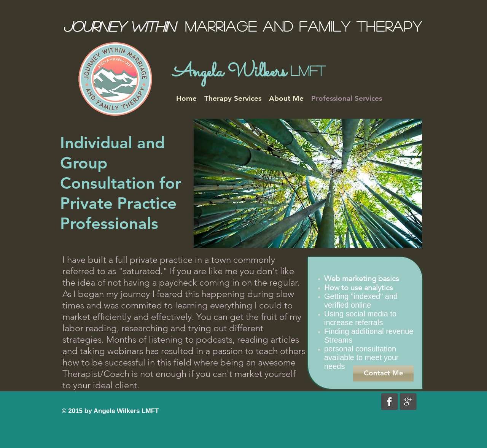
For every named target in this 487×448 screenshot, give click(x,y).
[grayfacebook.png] (390, 402)
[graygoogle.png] (408, 402)
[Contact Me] (383, 373)
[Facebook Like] (109, 401)
